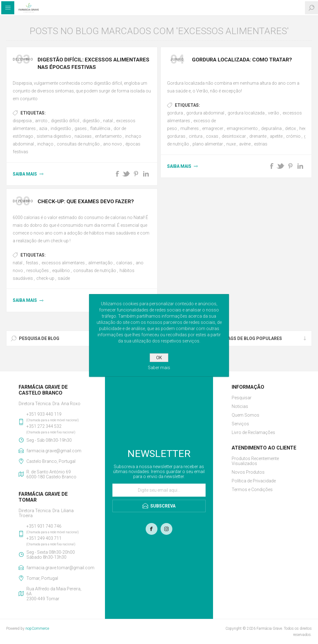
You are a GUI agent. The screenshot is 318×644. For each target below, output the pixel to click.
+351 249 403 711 (44, 538)
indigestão (61, 128)
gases (81, 128)
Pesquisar (242, 398)
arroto (41, 121)
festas (32, 263)
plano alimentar (208, 144)
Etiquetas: (33, 113)
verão (274, 113)
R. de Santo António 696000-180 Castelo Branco (51, 474)
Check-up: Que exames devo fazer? (86, 201)
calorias (124, 263)
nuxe (231, 144)
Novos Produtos (248, 472)
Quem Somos (245, 415)
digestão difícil (65, 121)
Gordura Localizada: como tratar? (242, 60)
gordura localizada (246, 113)
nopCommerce (37, 628)
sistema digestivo (54, 136)
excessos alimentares (63, 263)
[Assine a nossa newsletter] (159, 490)
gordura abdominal (205, 113)
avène (245, 144)
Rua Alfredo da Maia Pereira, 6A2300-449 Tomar (54, 594)
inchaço (45, 144)
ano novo (113, 144)
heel (303, 128)
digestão (91, 121)
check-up (45, 278)
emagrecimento (242, 128)
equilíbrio (61, 271)
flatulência (100, 128)
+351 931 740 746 (44, 526)
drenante (258, 136)
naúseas (83, 136)
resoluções (38, 271)
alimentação (100, 263)
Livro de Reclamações (253, 432)
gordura (175, 113)
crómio (293, 136)
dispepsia (22, 121)
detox (291, 128)
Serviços (240, 424)
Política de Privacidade (254, 481)
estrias (261, 144)
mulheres (190, 128)
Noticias (240, 406)
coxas (212, 136)
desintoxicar (234, 136)
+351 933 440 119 (44, 414)
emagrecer (213, 128)
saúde (64, 278)
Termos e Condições (252, 490)
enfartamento (108, 136)
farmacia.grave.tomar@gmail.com (56, 568)
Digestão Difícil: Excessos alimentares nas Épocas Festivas (93, 63)
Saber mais (159, 368)
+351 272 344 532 (44, 426)
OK (159, 358)
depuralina (271, 128)
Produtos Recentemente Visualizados (255, 461)
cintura (196, 136)
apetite (276, 136)
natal (108, 121)
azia (43, 128)
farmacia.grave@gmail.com (54, 451)
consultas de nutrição (78, 144)
